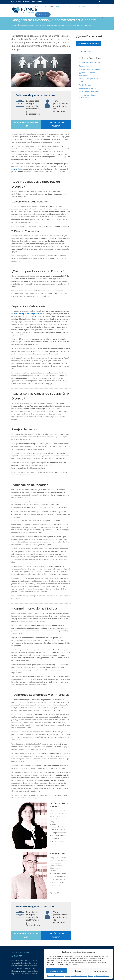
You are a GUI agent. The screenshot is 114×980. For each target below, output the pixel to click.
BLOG (94, 7)
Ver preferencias (100, 971)
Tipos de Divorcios (86, 66)
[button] (110, 952)
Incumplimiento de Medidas (89, 92)
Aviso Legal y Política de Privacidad (76, 976)
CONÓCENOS (48, 7)
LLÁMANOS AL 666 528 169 (26, 124)
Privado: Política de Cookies (56, 976)
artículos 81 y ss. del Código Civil (26, 314)
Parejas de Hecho (85, 85)
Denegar (78, 971)
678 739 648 (84, 51)
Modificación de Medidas (88, 88)
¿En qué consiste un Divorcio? (90, 62)
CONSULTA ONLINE (88, 44)
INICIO (38, 7)
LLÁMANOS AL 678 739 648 (26, 935)
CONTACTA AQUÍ (43, 15)
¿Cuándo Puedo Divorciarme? (90, 69)
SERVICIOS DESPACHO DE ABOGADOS (72, 7)
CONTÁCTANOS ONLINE (56, 124)
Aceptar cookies (56, 971)
